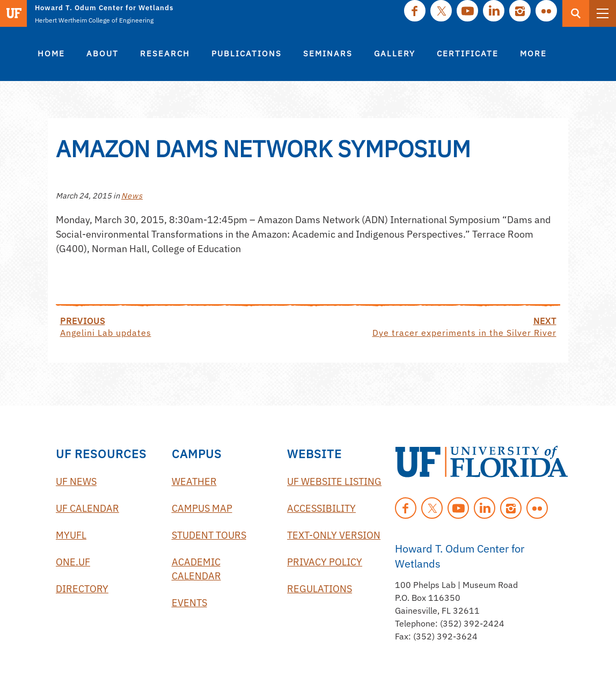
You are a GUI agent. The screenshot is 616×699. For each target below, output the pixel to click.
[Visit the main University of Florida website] (13, 13)
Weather (194, 481)
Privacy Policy (325, 562)
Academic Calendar (196, 569)
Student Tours (209, 535)
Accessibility (321, 508)
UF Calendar (87, 508)
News (132, 196)
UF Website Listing (334, 481)
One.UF (73, 562)
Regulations (320, 589)
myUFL (71, 535)
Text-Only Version (334, 535)
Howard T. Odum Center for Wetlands (104, 8)
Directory (82, 589)
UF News (76, 481)
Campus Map (202, 508)
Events (189, 603)
